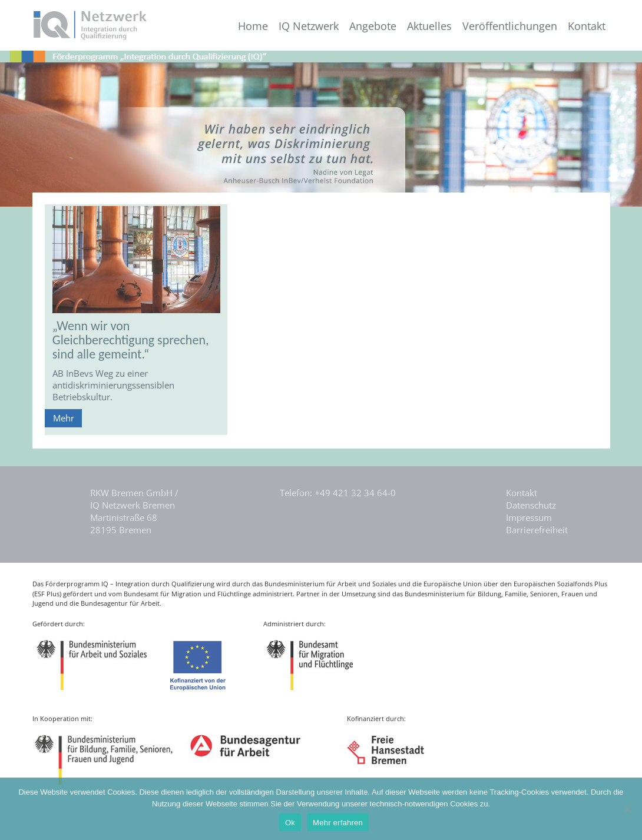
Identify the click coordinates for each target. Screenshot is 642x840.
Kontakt (587, 26)
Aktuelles (429, 26)
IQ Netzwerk (309, 26)
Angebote (373, 26)
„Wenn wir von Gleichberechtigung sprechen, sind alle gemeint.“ (131, 340)
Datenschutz (531, 505)
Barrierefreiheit (537, 530)
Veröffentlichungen (510, 26)
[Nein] (627, 809)
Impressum (529, 517)
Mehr (64, 418)
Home (253, 26)
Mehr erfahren (338, 823)
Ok (290, 823)
